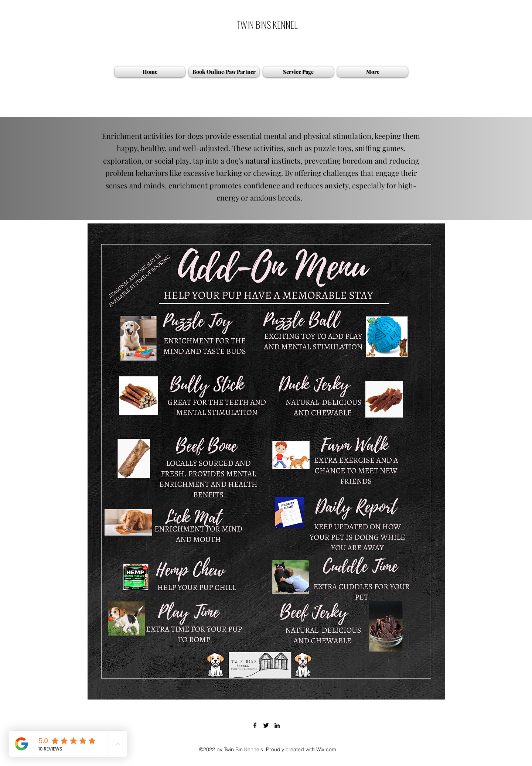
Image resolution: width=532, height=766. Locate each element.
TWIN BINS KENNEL (267, 25)
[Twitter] (266, 725)
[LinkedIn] (277, 725)
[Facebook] (255, 725)
